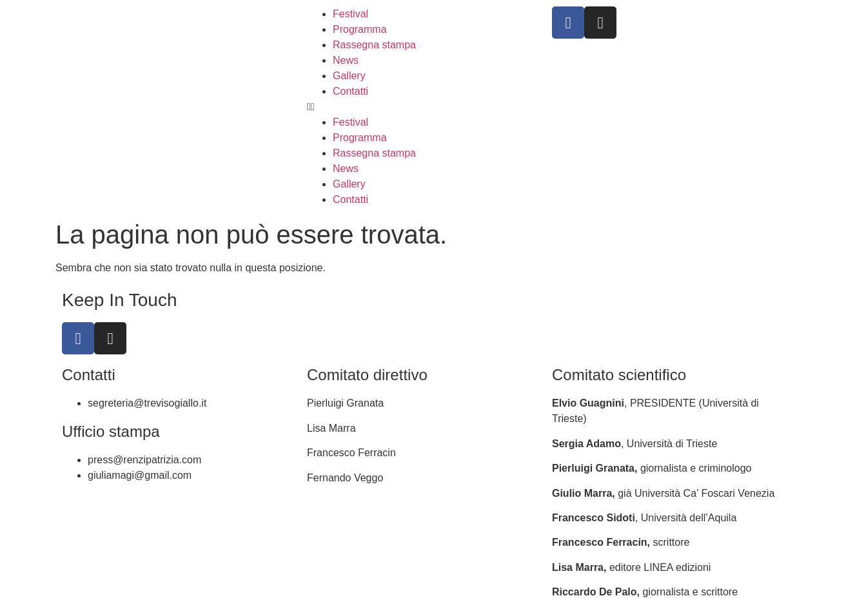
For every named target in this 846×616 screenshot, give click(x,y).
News (346, 60)
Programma (360, 29)
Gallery (349, 76)
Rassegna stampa (374, 45)
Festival (350, 14)
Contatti (350, 91)
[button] (423, 107)
